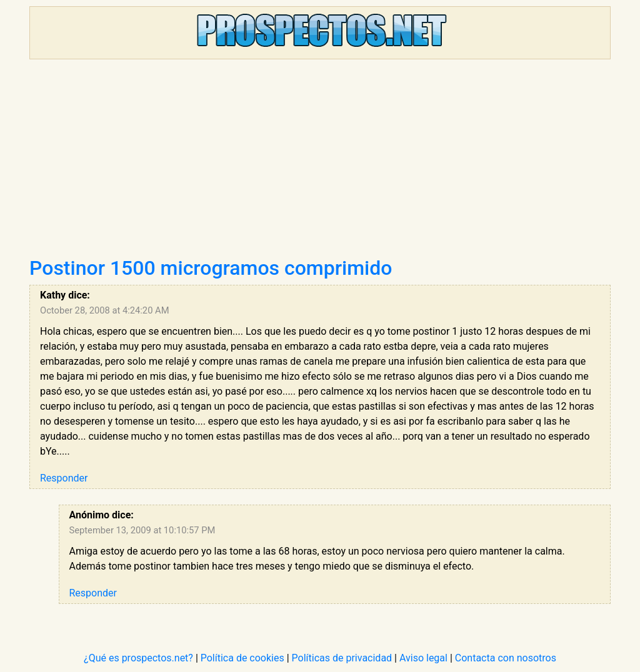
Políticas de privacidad (342, 658)
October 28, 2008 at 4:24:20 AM (105, 310)
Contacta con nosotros (506, 658)
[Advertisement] (320, 162)
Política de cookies (242, 658)
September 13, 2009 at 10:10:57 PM (142, 530)
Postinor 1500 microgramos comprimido (211, 268)
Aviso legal (423, 658)
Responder (64, 478)
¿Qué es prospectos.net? (138, 658)
